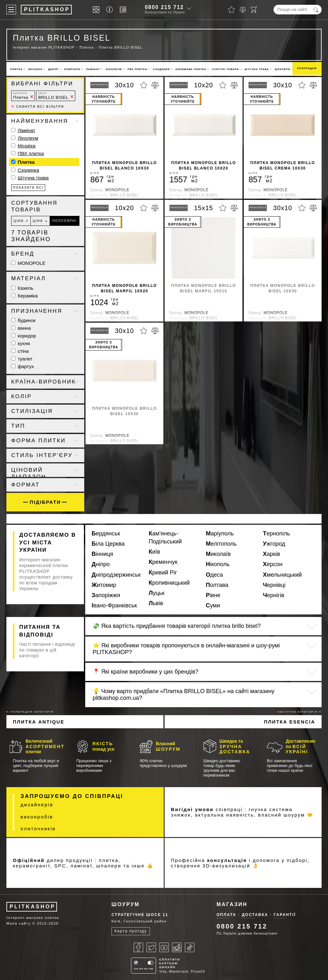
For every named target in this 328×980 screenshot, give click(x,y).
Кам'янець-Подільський (165, 537)
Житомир (104, 585)
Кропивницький (169, 583)
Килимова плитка (191, 69)
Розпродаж (307, 68)
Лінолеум (114, 69)
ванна (21, 328)
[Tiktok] (190, 947)
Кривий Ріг (163, 573)
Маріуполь (220, 533)
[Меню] (11, 10)
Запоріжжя (106, 595)
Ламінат (93, 69)
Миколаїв (218, 554)
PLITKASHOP (33, 907)
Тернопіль (277, 533)
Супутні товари (225, 69)
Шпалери (282, 69)
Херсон (273, 564)
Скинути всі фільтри (38, 107)
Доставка (255, 915)
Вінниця (102, 554)
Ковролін (72, 69)
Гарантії (285, 915)
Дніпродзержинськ (116, 575)
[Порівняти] (243, 10)
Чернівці (274, 585)
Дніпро (101, 564)
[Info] (111, 10)
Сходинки (161, 69)
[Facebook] (138, 947)
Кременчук (163, 562)
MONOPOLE (28, 263)
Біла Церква (108, 544)
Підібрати (45, 502)
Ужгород (274, 544)
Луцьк (156, 593)
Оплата (226, 915)
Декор (53, 69)
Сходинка (28, 170)
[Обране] (231, 10)
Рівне (213, 595)
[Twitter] (151, 947)
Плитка (16, 69)
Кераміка (25, 296)
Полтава (217, 585)
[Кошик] (254, 10)
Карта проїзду (131, 931)
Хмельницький (282, 575)
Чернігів (274, 595)
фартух (23, 366)
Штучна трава (257, 69)
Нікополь (218, 564)
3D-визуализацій (226, 866)
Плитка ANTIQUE (39, 722)
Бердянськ (106, 533)
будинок (23, 320)
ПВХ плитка (137, 69)
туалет (22, 359)
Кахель (22, 288)
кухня (20, 343)
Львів (156, 603)
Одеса (215, 575)
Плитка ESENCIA (290, 722)
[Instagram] (177, 947)
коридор (24, 336)
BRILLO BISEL (53, 96)
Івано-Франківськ (114, 605)
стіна (20, 351)
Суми (213, 605)
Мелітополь (221, 544)
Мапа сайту (19, 923)
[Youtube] (164, 947)
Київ (154, 552)
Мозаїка (36, 69)
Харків (271, 554)
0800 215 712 (164, 7)
